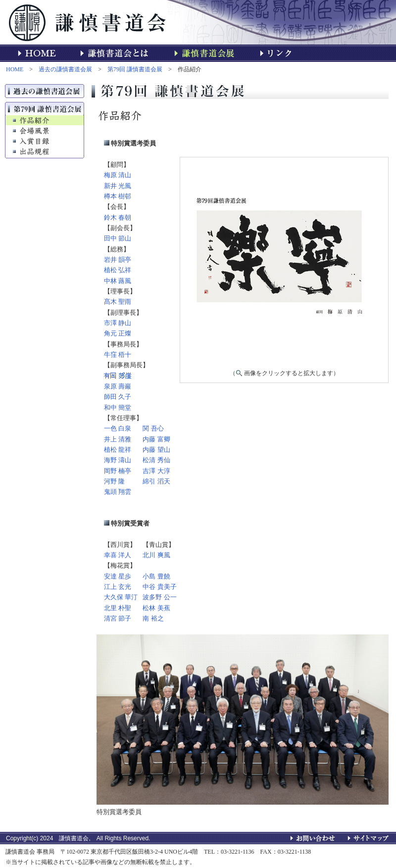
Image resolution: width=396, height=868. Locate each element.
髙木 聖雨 (118, 302)
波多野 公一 (159, 597)
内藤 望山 (156, 450)
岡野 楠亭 (118, 471)
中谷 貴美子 (159, 587)
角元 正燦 (118, 333)
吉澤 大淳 (156, 471)
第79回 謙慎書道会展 (135, 69)
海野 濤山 (118, 460)
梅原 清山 (118, 175)
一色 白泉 (118, 428)
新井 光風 (118, 186)
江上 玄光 (118, 587)
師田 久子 (118, 397)
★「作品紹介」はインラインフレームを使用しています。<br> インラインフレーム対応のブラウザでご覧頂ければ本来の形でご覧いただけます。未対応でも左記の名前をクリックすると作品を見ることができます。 (284, 261)
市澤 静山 (118, 323)
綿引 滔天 (156, 481)
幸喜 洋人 (118, 555)
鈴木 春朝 (118, 217)
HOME (15, 69)
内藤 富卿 (156, 439)
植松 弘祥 (118, 270)
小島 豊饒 (156, 576)
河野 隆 (114, 481)
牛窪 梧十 (118, 355)
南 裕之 (153, 618)
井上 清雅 (118, 439)
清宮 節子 (118, 618)
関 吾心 (153, 428)
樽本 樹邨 (118, 196)
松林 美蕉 (156, 608)
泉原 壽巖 (118, 386)
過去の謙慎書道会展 (65, 69)
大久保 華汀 (121, 597)
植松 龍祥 (118, 450)
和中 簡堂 (118, 408)
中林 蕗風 (118, 281)
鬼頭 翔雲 (118, 492)
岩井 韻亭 (118, 260)
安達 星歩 (118, 576)
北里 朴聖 (118, 608)
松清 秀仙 (156, 460)
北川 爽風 (156, 555)
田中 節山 (118, 238)
